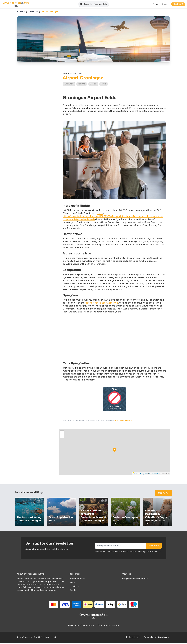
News (155, 5)
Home (21, 13)
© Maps (143, 475)
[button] (62, 433)
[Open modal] (133, 638)
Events (165, 5)
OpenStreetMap (155, 475)
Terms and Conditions (108, 627)
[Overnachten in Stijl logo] (93, 617)
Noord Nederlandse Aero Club (102, 304)
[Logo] (16, 5)
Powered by (157, 638)
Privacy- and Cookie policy (81, 627)
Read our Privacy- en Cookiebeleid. (146, 553)
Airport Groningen (50, 13)
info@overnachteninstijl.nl (124, 422)
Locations (33, 13)
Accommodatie (77, 580)
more (100, 214)
